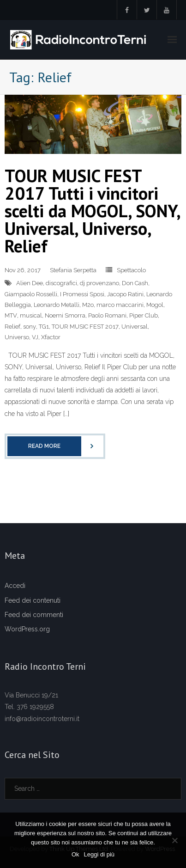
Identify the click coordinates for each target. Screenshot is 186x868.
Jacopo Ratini (125, 294)
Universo (17, 337)
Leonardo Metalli (57, 305)
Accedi (15, 586)
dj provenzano (99, 283)
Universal (135, 327)
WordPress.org (27, 629)
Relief (12, 327)
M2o (88, 305)
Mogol (155, 305)
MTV (11, 315)
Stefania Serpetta (73, 270)
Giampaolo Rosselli (31, 294)
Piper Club (144, 315)
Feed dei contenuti (33, 600)
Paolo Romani (107, 315)
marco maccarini (120, 305)
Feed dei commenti (34, 615)
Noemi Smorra (65, 315)
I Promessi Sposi (82, 294)
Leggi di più (99, 854)
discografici (61, 283)
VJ (35, 337)
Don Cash (135, 283)
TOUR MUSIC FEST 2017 (85, 327)
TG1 (44, 327)
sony (30, 327)
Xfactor (51, 337)
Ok (75, 854)
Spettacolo (131, 270)
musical (31, 315)
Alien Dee (30, 283)
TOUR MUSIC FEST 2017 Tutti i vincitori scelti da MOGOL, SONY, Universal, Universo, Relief (92, 211)
